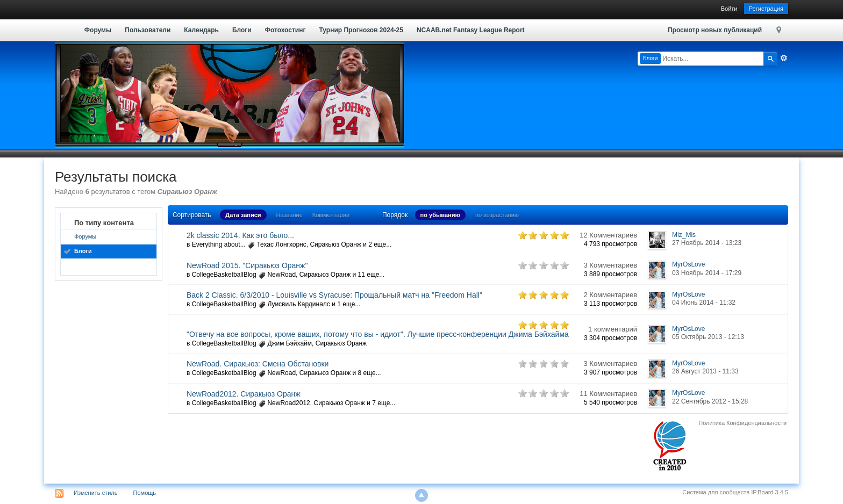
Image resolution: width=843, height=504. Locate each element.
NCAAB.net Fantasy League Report (471, 30)
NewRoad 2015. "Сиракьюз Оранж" (247, 265)
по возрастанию (497, 215)
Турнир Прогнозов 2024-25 (361, 30)
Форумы (98, 30)
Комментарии (331, 215)
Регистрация (766, 9)
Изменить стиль (96, 493)
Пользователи (148, 30)
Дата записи (243, 215)
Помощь (145, 493)
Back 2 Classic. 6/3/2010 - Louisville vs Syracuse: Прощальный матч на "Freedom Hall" (334, 295)
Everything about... (219, 244)
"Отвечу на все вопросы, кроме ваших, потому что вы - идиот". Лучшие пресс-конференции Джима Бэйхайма (378, 334)
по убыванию (440, 215)
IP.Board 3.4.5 (770, 492)
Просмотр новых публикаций (715, 30)
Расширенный (784, 58)
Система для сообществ (716, 492)
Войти (729, 9)
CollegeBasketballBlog (224, 275)
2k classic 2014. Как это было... (240, 235)
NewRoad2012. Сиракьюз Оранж (244, 394)
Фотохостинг (285, 30)
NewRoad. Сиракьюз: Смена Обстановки (258, 364)
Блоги (242, 30)
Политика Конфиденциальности (742, 423)
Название (290, 215)
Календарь (201, 30)
